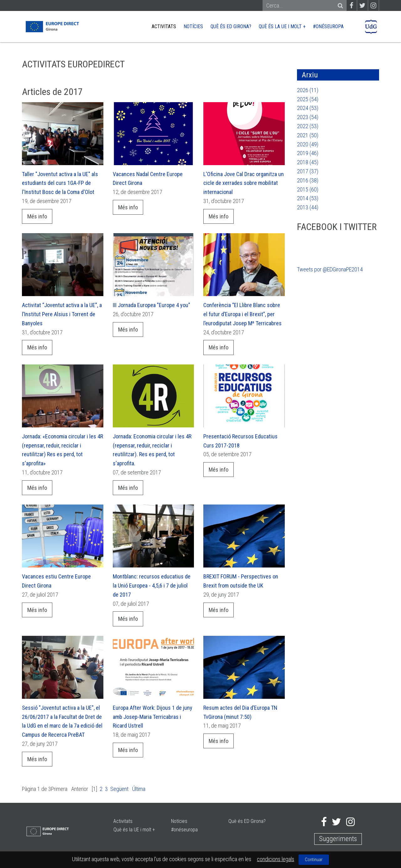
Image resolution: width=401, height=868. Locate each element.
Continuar (314, 860)
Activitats (164, 26)
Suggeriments (338, 839)
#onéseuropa (328, 26)
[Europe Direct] (52, 26)
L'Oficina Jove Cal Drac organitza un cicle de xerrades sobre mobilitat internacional (244, 183)
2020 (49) (308, 144)
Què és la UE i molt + (282, 26)
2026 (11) (308, 90)
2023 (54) (308, 117)
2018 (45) (308, 162)
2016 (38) (308, 180)
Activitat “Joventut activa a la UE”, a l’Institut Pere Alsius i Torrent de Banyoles (62, 314)
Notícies (193, 26)
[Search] (302, 6)
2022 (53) (308, 126)
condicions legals (276, 859)
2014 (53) (308, 198)
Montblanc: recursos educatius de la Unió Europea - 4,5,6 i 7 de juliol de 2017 (152, 586)
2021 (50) (308, 135)
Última (139, 789)
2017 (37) (308, 171)
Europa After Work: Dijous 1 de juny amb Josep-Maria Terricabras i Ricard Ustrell (153, 717)
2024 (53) (308, 108)
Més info (37, 216)
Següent (119, 789)
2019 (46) (308, 153)
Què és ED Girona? (231, 26)
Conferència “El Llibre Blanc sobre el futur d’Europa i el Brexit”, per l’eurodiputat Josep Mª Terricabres (242, 314)
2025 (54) (308, 99)
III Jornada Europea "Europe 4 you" (151, 305)
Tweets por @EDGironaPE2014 (330, 269)
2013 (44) (308, 207)
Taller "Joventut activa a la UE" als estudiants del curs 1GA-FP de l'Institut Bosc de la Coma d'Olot (60, 183)
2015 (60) (308, 189)
